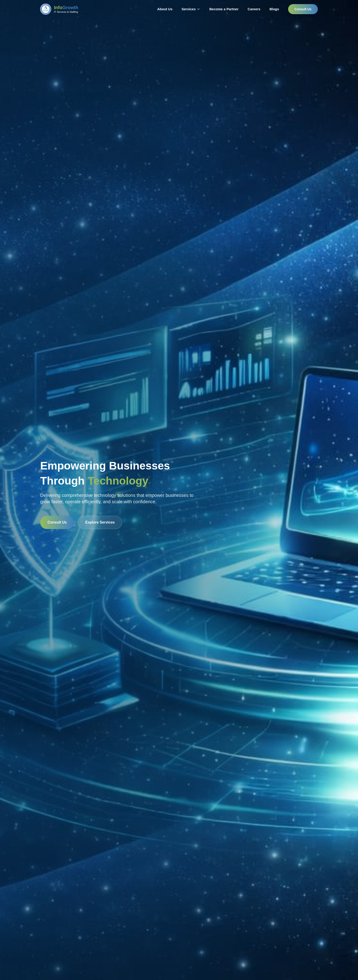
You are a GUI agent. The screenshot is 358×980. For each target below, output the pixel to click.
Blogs (274, 9)
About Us (165, 9)
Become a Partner (224, 9)
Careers (254, 9)
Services (189, 9)
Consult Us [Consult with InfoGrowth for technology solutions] (57, 522)
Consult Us (303, 9)
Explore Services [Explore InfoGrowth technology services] (100, 522)
